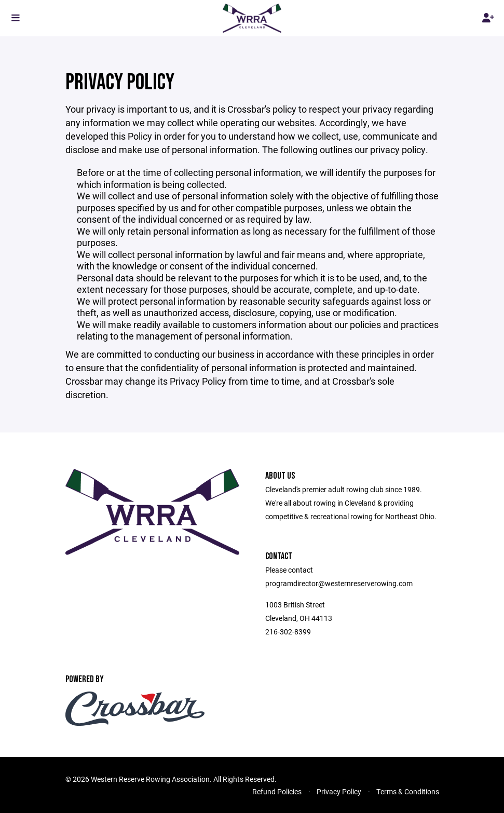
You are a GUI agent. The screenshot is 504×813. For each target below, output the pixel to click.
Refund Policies (277, 791)
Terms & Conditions (408, 791)
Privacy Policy (339, 791)
